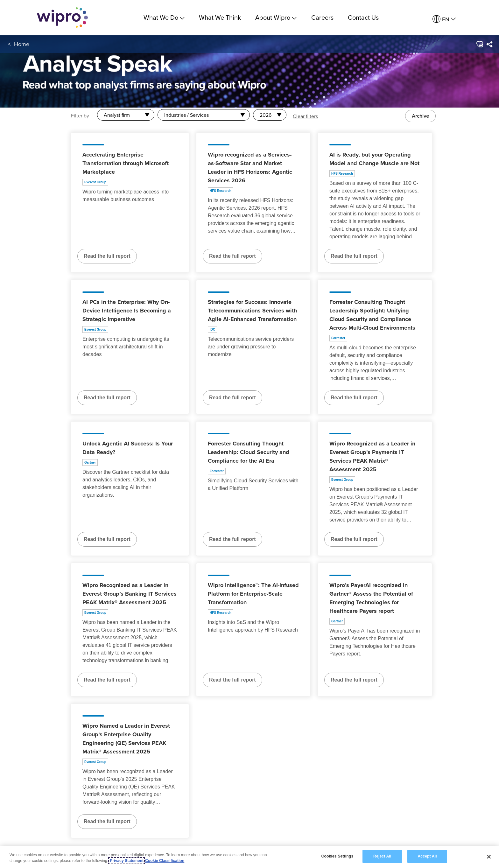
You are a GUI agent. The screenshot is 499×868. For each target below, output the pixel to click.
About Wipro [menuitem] (276, 17)
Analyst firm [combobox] (117, 115)
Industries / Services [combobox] (186, 115)
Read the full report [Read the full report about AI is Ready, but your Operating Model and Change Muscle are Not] (354, 256)
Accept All (427, 857)
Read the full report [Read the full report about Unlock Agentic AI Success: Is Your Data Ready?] (107, 539)
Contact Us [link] (363, 17)
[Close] (489, 857)
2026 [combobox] (266, 115)
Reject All (382, 857)
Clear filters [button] (305, 116)
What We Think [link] (220, 17)
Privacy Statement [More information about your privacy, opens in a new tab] (127, 861)
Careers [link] (322, 17)
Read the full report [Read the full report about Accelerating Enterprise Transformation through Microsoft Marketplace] (107, 256)
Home (22, 44)
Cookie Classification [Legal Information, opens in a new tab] (165, 861)
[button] (479, 44)
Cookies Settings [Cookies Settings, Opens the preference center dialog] (337, 857)
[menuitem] (444, 19)
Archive (420, 116)
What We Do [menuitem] (164, 17)
